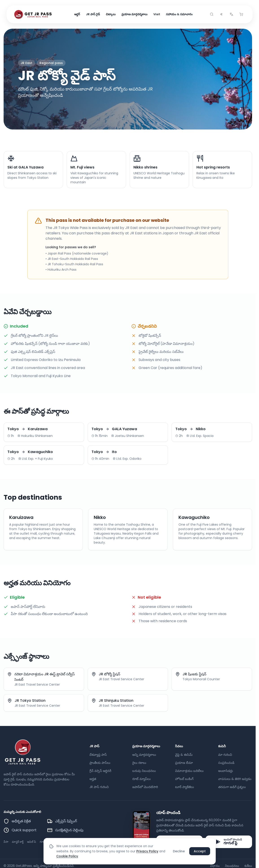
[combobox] (222, 14)
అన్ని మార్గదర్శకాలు (144, 755)
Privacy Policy (147, 851)
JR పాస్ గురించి (99, 787)
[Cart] (241, 14)
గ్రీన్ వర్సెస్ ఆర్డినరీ (100, 771)
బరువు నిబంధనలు (144, 771)
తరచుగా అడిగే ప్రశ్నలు (232, 787)
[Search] (212, 14)
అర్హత (93, 779)
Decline (179, 851)
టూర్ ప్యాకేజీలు (185, 787)
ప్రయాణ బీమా (184, 763)
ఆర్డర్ (77, 14)
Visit (157, 14)
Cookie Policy (67, 856)
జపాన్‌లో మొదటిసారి (145, 787)
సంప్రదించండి (226, 763)
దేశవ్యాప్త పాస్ (98, 755)
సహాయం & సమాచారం (179, 14)
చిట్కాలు (111, 14)
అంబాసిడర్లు (226, 771)
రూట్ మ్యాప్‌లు (141, 779)
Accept (200, 851)
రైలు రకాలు (139, 763)
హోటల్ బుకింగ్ (184, 779)
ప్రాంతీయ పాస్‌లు (100, 763)
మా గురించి (225, 755)
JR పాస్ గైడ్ (93, 14)
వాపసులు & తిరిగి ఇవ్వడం (235, 779)
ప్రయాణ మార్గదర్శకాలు (135, 14)
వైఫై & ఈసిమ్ (184, 755)
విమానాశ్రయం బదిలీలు (189, 771)
